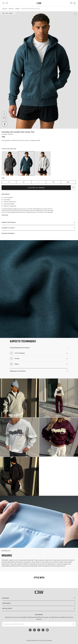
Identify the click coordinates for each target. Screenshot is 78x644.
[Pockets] (4, 119)
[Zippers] (4, 125)
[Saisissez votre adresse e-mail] (36, 624)
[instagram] (34, 630)
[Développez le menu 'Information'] (39, 603)
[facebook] (30, 630)
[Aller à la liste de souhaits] (71, 3)
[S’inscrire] (73, 624)
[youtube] (47, 630)
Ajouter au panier (36, 188)
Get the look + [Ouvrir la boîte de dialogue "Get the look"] (8, 13)
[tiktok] (43, 630)
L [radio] (39, 182)
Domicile (5, 9)
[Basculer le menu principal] (4, 3)
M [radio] (24, 182)
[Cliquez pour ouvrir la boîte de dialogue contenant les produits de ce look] (19, 398)
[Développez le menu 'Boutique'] (39, 598)
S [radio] (9, 182)
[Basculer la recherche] (7, 3)
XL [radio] (53, 182)
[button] (39, 228)
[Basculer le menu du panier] (74, 3)
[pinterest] (39, 630)
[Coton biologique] (4, 114)
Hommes (11, 9)
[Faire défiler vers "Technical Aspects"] (39, 222)
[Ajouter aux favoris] (73, 188)
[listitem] (10, 163)
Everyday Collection (7, 134)
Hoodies (17, 9)
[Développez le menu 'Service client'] (39, 608)
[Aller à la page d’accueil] (39, 3)
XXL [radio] (68, 182)
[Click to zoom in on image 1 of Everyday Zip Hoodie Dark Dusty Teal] (39, 70)
